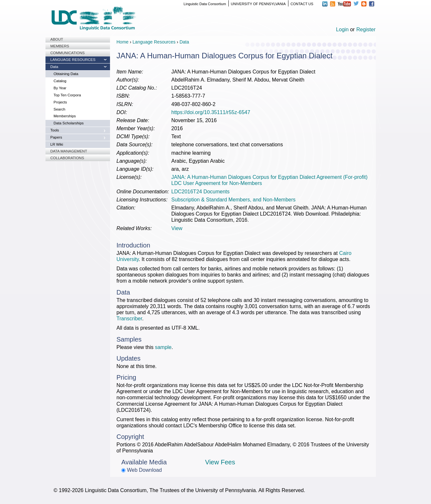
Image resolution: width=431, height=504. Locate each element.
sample (163, 347)
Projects (60, 102)
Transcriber (129, 319)
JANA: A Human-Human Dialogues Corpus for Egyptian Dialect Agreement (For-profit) (269, 177)
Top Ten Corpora (67, 95)
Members (60, 46)
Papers (56, 137)
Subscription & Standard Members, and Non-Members (233, 200)
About (57, 39)
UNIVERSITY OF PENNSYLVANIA (258, 4)
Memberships (65, 116)
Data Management (69, 151)
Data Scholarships (69, 123)
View (177, 228)
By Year (60, 88)
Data (54, 67)
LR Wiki (57, 144)
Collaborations (67, 158)
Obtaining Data (66, 74)
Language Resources (73, 60)
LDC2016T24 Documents (200, 192)
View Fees (220, 462)
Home (122, 42)
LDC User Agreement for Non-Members (217, 183)
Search (59, 109)
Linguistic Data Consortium (205, 4)
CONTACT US (302, 4)
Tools (55, 130)
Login (342, 29)
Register (366, 29)
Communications (67, 53)
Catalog (60, 81)
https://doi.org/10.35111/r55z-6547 (211, 112)
